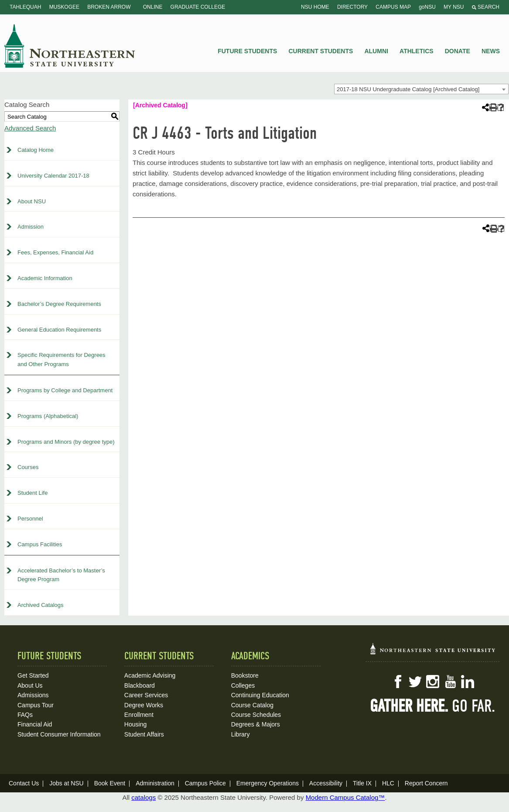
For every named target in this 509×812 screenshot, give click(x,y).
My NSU (454, 7)
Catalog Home (36, 150)
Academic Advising (150, 675)
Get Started (33, 675)
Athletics (417, 51)
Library (241, 734)
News (491, 51)
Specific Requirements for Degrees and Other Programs (61, 360)
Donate (458, 51)
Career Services (146, 695)
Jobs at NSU (67, 783)
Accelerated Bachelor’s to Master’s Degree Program (61, 575)
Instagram (433, 682)
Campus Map (393, 7)
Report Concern (426, 783)
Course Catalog (252, 705)
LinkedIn (468, 682)
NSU (70, 46)
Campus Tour (36, 705)
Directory (352, 7)
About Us (30, 685)
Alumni (376, 51)
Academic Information (45, 278)
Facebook (398, 682)
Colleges (243, 685)
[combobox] (421, 89)
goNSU (427, 7)
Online (153, 7)
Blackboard (140, 685)
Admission (31, 227)
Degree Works (144, 705)
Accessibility (326, 783)
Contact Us (24, 783)
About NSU (32, 201)
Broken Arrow (109, 7)
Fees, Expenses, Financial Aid (55, 252)
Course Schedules (256, 715)
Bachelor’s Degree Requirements (59, 304)
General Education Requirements (59, 330)
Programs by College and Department (65, 390)
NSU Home (315, 7)
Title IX (362, 783)
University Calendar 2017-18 (53, 176)
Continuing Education (260, 695)
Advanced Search (30, 128)
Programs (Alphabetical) (48, 416)
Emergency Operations (268, 783)
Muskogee (64, 7)
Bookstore (245, 675)
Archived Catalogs (41, 605)
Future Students (247, 51)
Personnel (30, 519)
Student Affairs (144, 734)
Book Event (110, 783)
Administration (155, 783)
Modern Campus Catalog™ (345, 797)
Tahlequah (25, 7)
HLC (388, 783)
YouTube (450, 682)
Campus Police (205, 783)
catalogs (143, 797)
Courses (28, 467)
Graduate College (198, 7)
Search (486, 7)
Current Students (321, 51)
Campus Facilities (40, 544)
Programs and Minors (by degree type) (66, 442)
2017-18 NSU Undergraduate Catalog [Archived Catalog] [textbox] (408, 89)
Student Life (32, 493)
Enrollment (139, 715)
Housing (135, 724)
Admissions (33, 695)
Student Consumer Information (59, 734)
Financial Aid (35, 724)
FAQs (25, 715)
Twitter (415, 682)
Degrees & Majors (256, 724)
